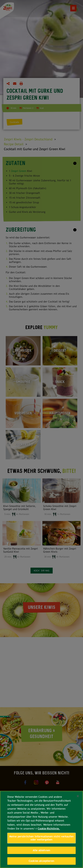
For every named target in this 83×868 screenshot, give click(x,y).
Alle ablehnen (41, 850)
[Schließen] (78, 796)
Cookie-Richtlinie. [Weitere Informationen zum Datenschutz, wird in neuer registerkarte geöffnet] (49, 829)
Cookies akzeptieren (41, 861)
